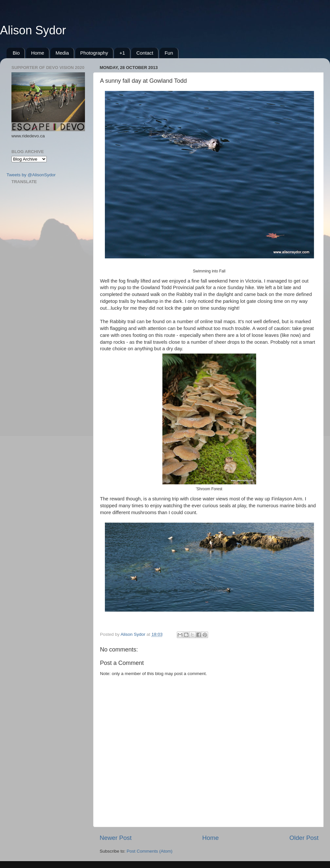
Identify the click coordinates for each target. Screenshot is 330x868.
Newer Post (116, 838)
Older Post (304, 838)
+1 (122, 53)
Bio (16, 53)
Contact (145, 53)
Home (38, 53)
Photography (94, 53)
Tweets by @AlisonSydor (31, 175)
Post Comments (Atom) (150, 851)
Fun (169, 53)
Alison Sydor (33, 30)
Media (62, 53)
